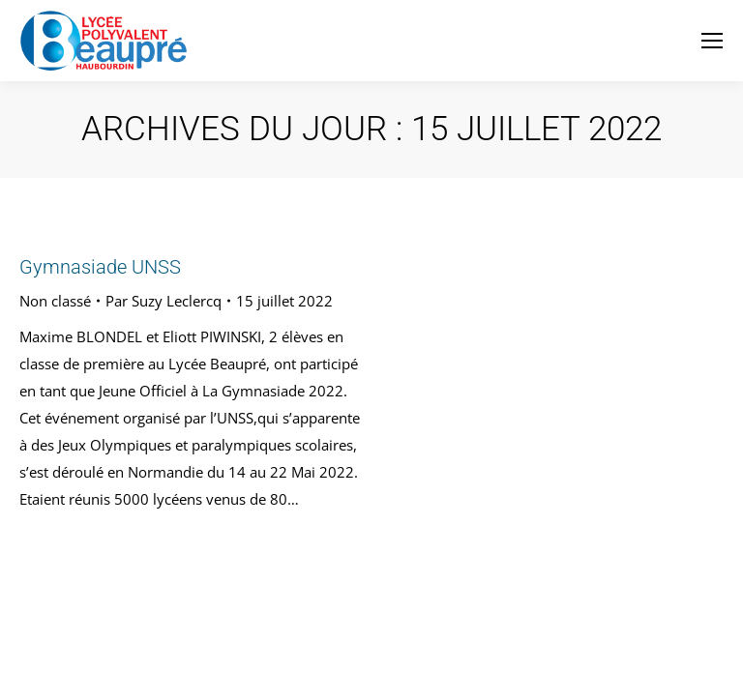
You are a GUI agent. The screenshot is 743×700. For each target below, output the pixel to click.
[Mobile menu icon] (712, 41)
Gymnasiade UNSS (100, 267)
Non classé (55, 301)
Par (163, 301)
